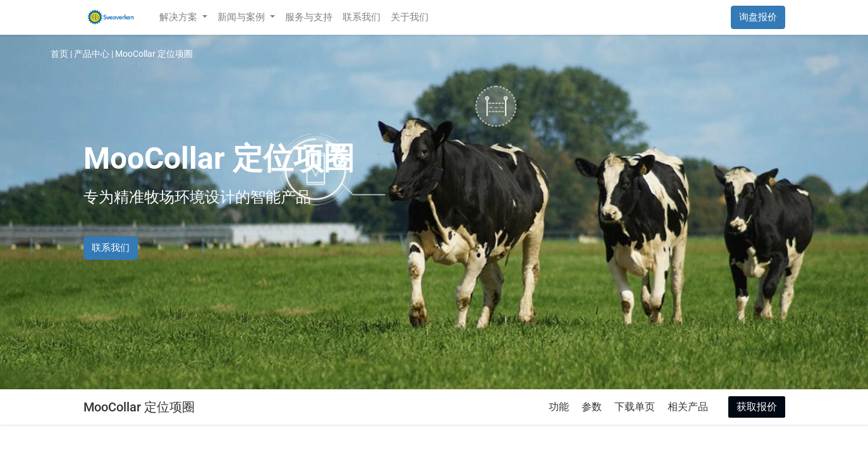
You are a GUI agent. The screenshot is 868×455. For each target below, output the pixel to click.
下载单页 (635, 407)
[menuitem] (309, 17)
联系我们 (111, 248)
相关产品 (688, 407)
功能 (559, 407)
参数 (592, 407)
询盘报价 (758, 17)
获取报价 (757, 407)
